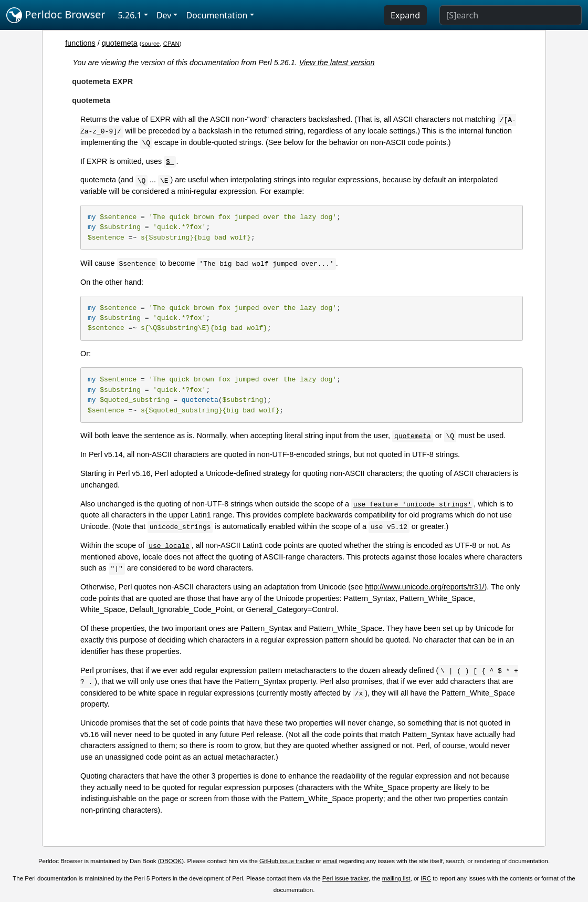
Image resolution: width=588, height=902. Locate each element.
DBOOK (171, 861)
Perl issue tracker (345, 878)
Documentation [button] (217, 15)
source (151, 44)
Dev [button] (164, 15)
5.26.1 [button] (130, 15)
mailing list (396, 878)
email (330, 861)
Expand (405, 15)
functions (80, 43)
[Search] (511, 15)
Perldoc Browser (56, 15)
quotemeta (120, 43)
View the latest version (337, 63)
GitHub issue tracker (287, 861)
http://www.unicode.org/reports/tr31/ (424, 587)
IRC (426, 878)
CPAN (171, 44)
